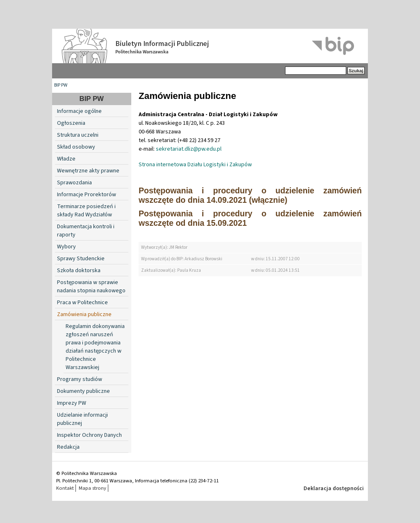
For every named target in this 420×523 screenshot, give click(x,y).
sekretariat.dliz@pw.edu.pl (189, 149)
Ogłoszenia (71, 123)
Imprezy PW (72, 403)
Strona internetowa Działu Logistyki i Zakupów (195, 165)
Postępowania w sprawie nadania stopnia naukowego (91, 287)
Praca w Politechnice (82, 303)
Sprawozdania (74, 183)
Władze (66, 159)
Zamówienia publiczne (84, 314)
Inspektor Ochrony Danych (89, 435)
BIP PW (61, 85)
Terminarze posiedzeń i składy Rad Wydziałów (86, 211)
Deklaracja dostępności (334, 489)
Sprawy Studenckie (81, 259)
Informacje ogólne (79, 111)
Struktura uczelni (78, 135)
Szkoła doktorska (79, 271)
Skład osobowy (76, 147)
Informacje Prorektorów (87, 195)
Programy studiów (80, 379)
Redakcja (68, 447)
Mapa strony (92, 488)
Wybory (66, 247)
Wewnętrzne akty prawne (88, 171)
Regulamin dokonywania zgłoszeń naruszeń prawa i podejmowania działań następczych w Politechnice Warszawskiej (95, 347)
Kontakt (65, 488)
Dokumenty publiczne (83, 391)
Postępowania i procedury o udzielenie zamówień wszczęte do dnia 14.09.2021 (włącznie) (250, 195)
